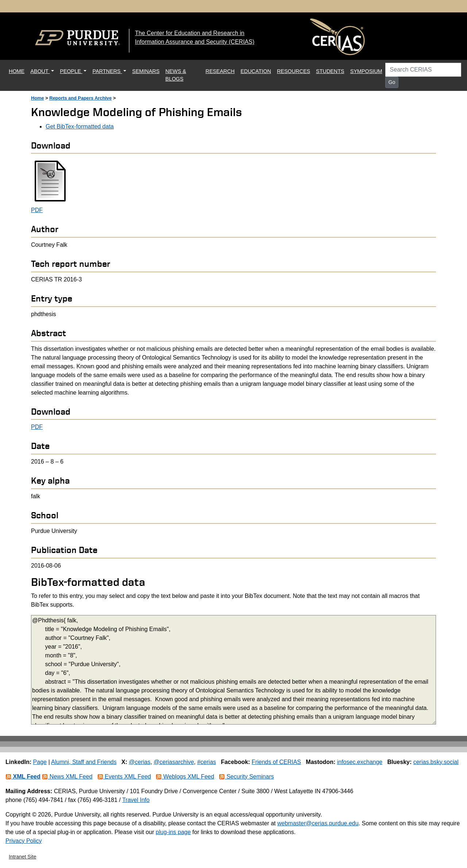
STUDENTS (330, 71)
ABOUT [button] (40, 71)
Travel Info (136, 800)
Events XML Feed (124, 777)
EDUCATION (256, 71)
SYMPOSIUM (366, 71)
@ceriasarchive (174, 762)
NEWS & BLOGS (176, 75)
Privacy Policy (24, 841)
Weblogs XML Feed (185, 777)
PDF (37, 210)
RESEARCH (220, 71)
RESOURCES (294, 71)
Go (392, 82)
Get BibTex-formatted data (80, 126)
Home (38, 98)
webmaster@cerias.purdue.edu (318, 823)
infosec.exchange (360, 762)
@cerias (140, 762)
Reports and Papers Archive (80, 98)
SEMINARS (146, 71)
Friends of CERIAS (276, 762)
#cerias (207, 762)
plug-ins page (173, 832)
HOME (18, 71)
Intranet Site (23, 857)
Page (40, 762)
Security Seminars (246, 777)
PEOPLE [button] (71, 71)
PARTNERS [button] (107, 71)
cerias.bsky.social (436, 762)
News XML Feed (67, 777)
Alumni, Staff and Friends (84, 762)
